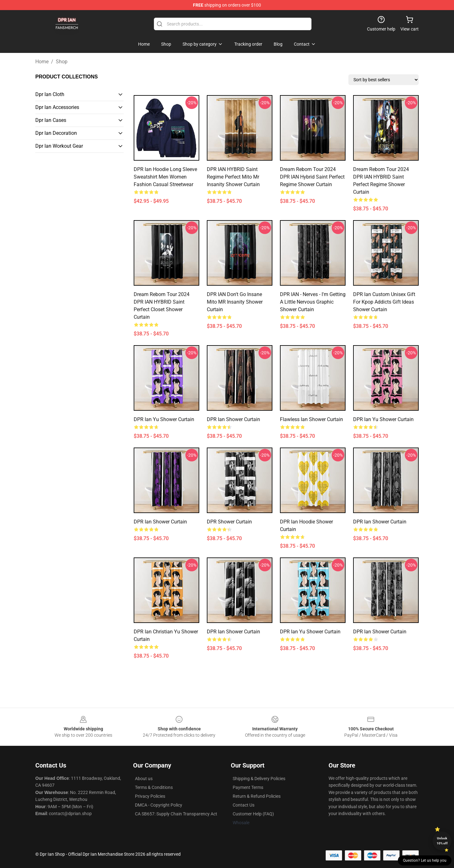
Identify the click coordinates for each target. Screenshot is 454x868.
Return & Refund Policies (257, 796)
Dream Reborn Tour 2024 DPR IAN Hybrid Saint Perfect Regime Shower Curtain (312, 177)
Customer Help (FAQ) (253, 814)
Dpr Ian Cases (51, 120)
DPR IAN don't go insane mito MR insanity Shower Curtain (235, 302)
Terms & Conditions (154, 787)
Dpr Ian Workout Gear (59, 146)
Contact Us (244, 805)
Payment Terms (248, 787)
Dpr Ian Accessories (57, 107)
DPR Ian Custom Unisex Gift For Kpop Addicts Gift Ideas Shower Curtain (384, 302)
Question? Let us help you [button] (425, 860)
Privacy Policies (150, 796)
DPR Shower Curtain (229, 522)
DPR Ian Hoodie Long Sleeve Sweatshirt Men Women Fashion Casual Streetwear (165, 177)
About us (144, 779)
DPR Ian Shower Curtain (233, 419)
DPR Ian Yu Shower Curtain (164, 419)
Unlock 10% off (442, 841)
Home (42, 62)
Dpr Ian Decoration (56, 133)
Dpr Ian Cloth (50, 94)
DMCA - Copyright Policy (159, 805)
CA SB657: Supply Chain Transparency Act (176, 814)
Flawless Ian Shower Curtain (311, 419)
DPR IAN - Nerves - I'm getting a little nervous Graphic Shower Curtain (313, 302)
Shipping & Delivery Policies (259, 779)
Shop (62, 62)
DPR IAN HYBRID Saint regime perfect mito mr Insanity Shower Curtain (233, 177)
